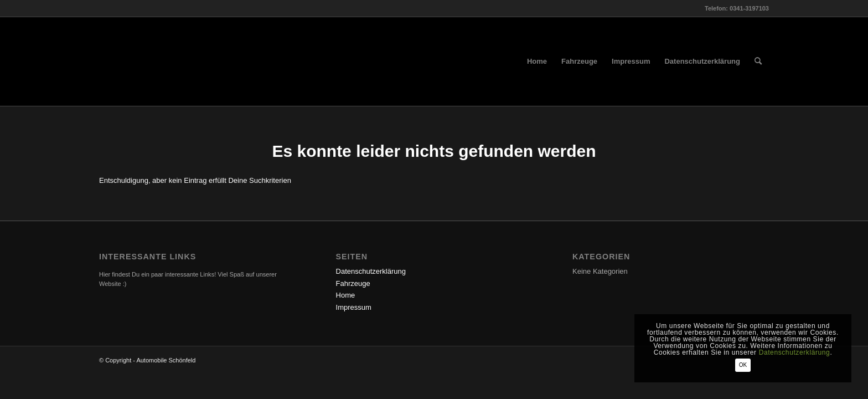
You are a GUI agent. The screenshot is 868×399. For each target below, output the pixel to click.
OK (743, 365)
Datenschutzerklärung (371, 271)
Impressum (354, 307)
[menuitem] (537, 62)
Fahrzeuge (353, 283)
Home (346, 295)
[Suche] (758, 62)
